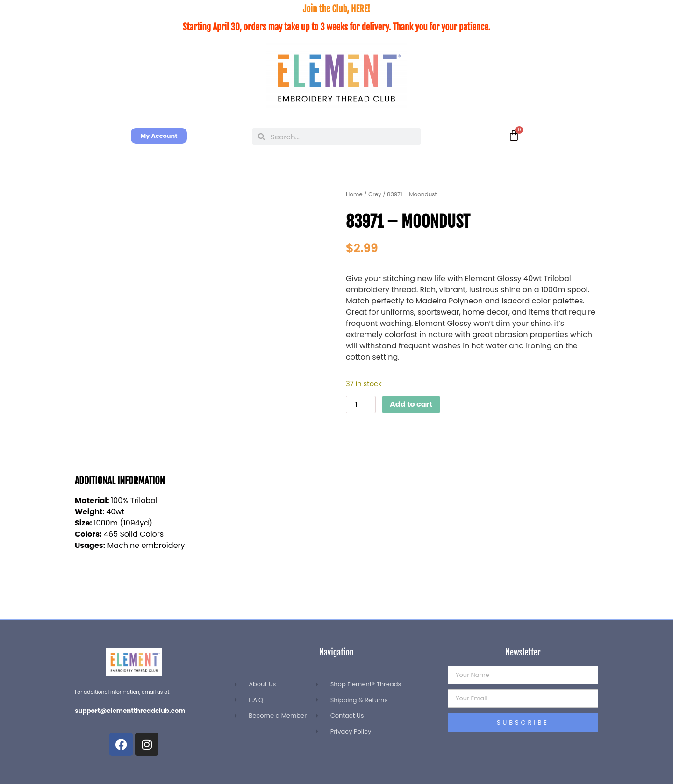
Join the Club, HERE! (336, 9)
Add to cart (411, 404)
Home (354, 194)
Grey (375, 194)
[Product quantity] (361, 405)
